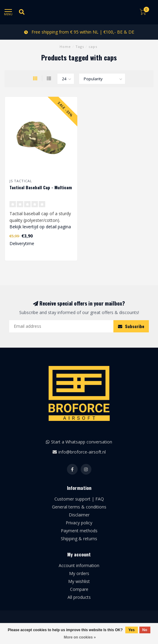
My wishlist (79, 581)
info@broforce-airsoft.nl (82, 452)
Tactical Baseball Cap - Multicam (41, 187)
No (145, 630)
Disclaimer (79, 515)
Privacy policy (79, 523)
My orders (79, 573)
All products (79, 597)
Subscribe (131, 326)
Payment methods (79, 531)
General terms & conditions (79, 507)
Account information (79, 565)
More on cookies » (80, 637)
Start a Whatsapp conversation (82, 442)
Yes (132, 630)
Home (65, 47)
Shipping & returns (79, 539)
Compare (79, 589)
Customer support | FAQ (79, 499)
